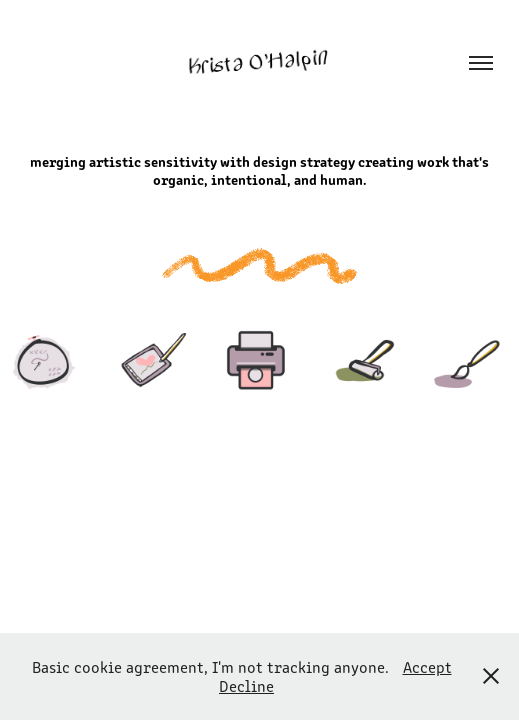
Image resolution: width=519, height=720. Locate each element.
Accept (427, 666)
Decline (246, 685)
